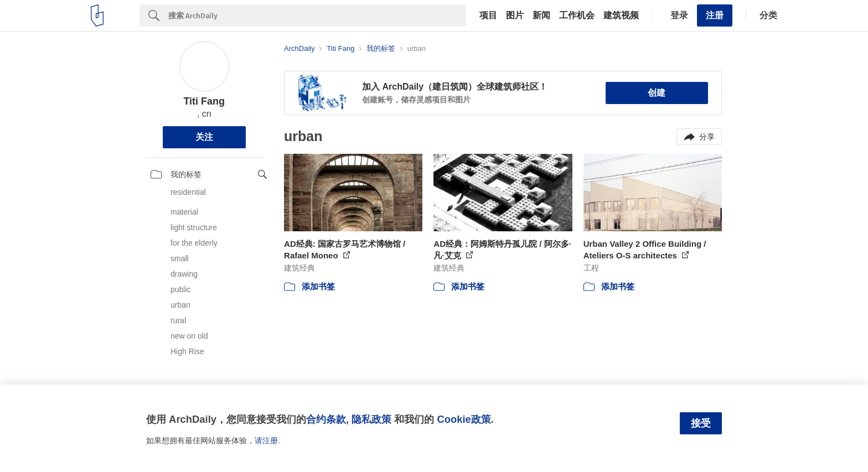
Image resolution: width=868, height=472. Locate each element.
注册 (715, 15)
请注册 (266, 440)
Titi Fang (204, 101)
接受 (701, 423)
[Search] (317, 15)
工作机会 (577, 15)
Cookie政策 (464, 419)
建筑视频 (621, 15)
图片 (515, 15)
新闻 (541, 15)
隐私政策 (371, 419)
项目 (488, 15)
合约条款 (326, 419)
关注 (204, 137)
